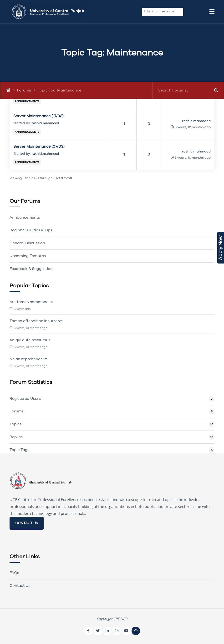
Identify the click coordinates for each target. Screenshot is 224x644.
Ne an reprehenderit (28, 359)
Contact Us (20, 586)
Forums (24, 90)
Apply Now (221, 248)
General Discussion (27, 243)
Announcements (27, 101)
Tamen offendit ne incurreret (36, 321)
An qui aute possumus (30, 340)
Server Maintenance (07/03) (39, 147)
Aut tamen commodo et (31, 302)
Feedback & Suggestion (31, 269)
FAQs (14, 573)
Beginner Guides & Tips (31, 230)
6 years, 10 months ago (193, 127)
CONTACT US (27, 523)
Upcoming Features (28, 256)
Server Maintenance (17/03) (38, 116)
